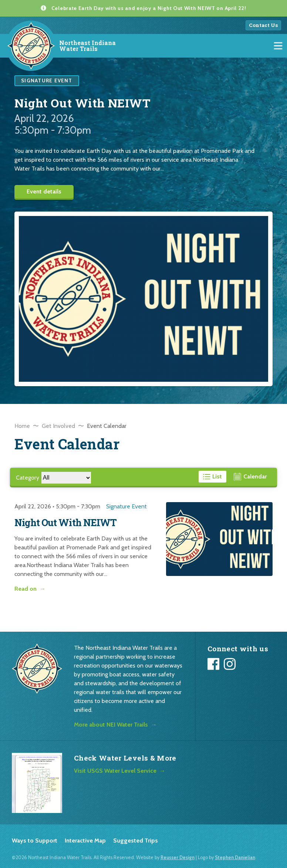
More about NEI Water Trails (111, 725)
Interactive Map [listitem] (85, 840)
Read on (26, 589)
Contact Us (263, 25)
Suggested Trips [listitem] (136, 840)
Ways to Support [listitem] (35, 840)
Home (22, 426)
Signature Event (126, 506)
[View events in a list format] (213, 477)
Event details (44, 191)
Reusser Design (178, 857)
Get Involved (58, 426)
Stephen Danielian (235, 857)
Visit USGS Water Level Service (115, 771)
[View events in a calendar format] (250, 477)
